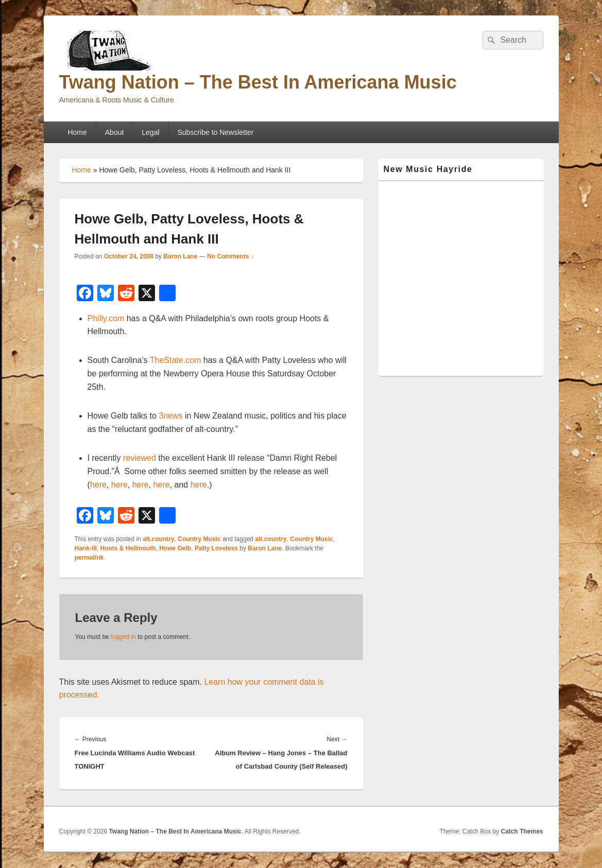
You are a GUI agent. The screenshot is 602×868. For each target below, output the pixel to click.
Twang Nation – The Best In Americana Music (258, 82)
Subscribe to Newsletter (216, 132)
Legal (150, 132)
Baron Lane (180, 256)
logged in (123, 637)
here (98, 485)
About (115, 132)
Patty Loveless (216, 548)
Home (77, 132)
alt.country (158, 539)
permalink (89, 558)
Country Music (199, 539)
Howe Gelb (175, 548)
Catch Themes (522, 831)
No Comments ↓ (230, 256)
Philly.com (106, 318)
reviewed (140, 458)
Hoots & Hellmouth (128, 548)
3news (170, 416)
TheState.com (176, 360)
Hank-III (86, 548)
